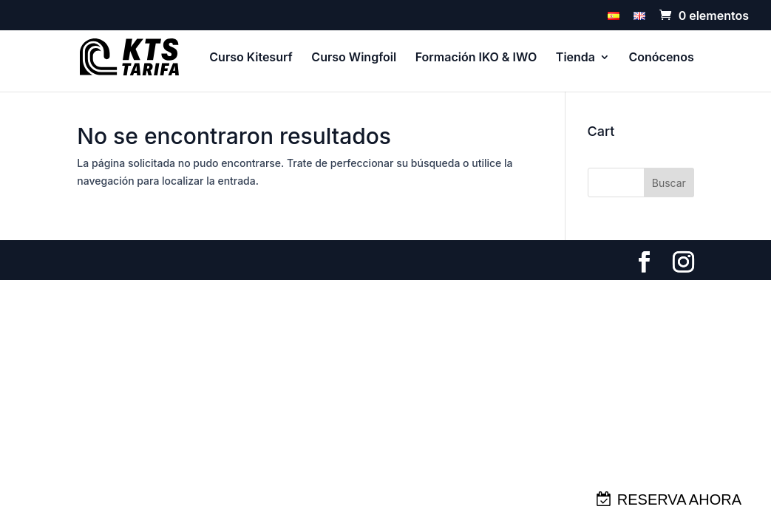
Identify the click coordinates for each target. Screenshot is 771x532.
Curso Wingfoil (354, 58)
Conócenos (662, 58)
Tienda (575, 58)
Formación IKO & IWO (476, 58)
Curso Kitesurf (251, 58)
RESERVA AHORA (679, 499)
